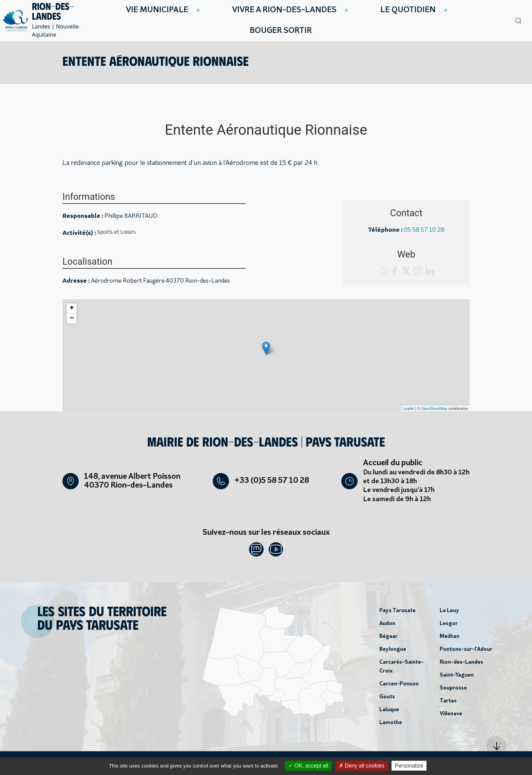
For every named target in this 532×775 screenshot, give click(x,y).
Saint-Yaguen (457, 677)
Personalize (409, 766)
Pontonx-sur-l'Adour (466, 651)
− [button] (72, 319)
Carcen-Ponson (399, 686)
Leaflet (409, 409)
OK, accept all (308, 766)
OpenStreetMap (434, 409)
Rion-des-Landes (461, 664)
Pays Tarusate (397, 613)
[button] (496, 746)
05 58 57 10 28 (424, 230)
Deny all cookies (362, 766)
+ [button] (72, 308)
